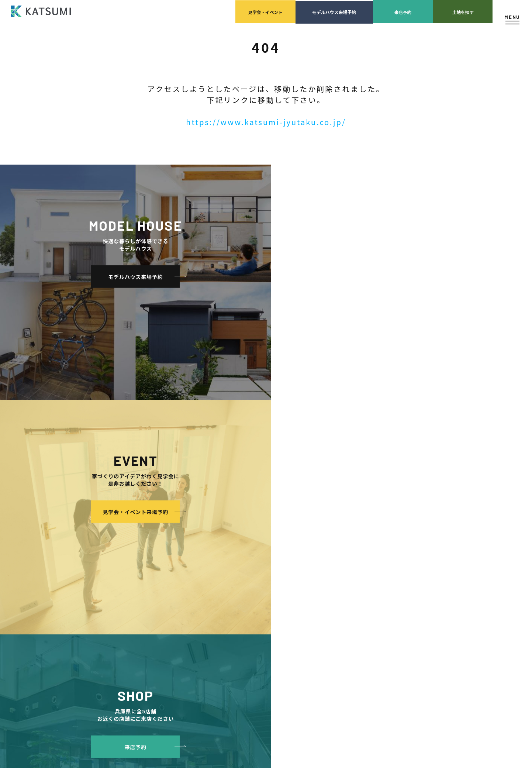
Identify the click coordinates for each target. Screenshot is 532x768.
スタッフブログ (410, 548)
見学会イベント (218, 11)
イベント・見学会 (264, 592)
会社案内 (255, 526)
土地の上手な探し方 (348, 537)
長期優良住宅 (171, 636)
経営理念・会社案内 (273, 537)
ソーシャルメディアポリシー (424, 581)
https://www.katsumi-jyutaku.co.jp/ (266, 122)
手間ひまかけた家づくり (175, 581)
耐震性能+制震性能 (177, 614)
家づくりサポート (338, 526)
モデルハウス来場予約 (296, 11)
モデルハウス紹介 (264, 603)
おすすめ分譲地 (166, 570)
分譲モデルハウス (168, 559)
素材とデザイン (173, 603)
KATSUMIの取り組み (274, 559)
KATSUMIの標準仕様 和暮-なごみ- (191, 592)
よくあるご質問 (410, 526)
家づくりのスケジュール (352, 581)
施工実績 (255, 581)
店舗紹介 (403, 537)
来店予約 (373, 11)
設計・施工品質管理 (348, 559)
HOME (157, 526)
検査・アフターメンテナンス (356, 570)
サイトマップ (408, 592)
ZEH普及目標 (408, 559)
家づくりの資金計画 (348, 548)
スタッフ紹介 (267, 548)
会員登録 (159, 548)
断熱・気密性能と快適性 (182, 625)
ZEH (162, 648)
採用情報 (262, 570)
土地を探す (451, 11)
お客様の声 (257, 614)
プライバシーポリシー (417, 570)
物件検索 (159, 537)
